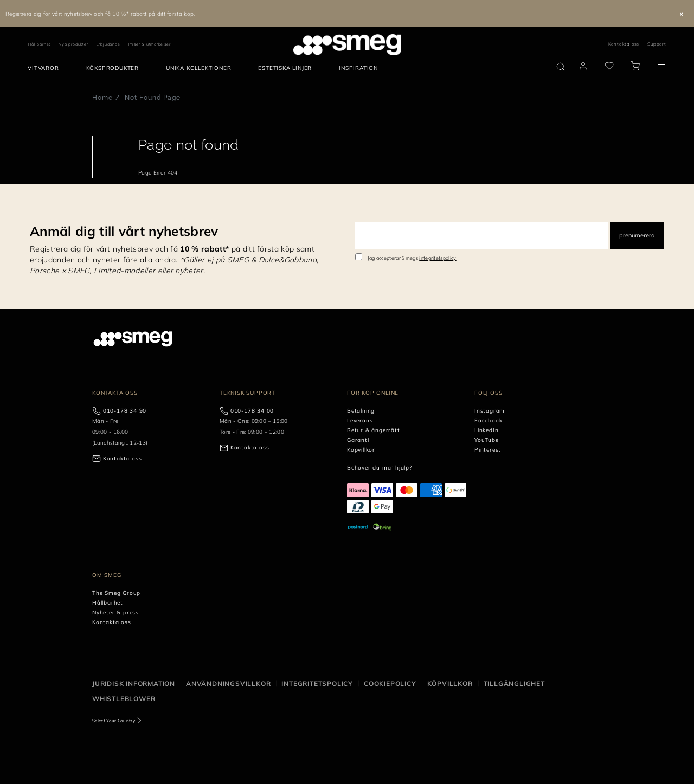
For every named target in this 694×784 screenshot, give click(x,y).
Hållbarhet (39, 44)
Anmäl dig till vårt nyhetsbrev (124, 231)
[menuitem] (46, 68)
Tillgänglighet (514, 683)
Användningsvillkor (228, 683)
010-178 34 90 (125, 411)
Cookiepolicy (390, 683)
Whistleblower (124, 699)
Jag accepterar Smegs (412, 258)
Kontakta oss (624, 44)
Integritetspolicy (317, 683)
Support (657, 44)
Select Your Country (114, 721)
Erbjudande (108, 44)
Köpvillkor (450, 683)
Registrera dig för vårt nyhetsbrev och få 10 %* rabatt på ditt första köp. (100, 14)
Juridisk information (134, 683)
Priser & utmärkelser (150, 44)
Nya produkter (73, 44)
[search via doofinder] (561, 67)
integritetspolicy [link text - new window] (438, 258)
